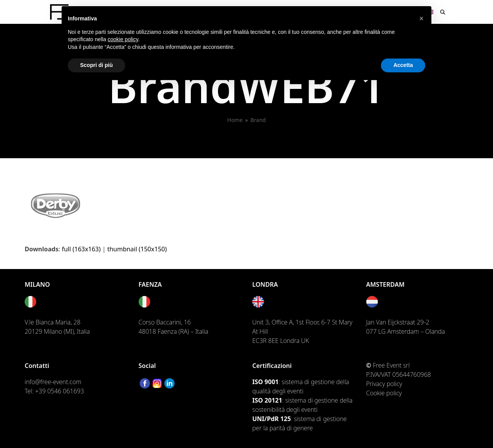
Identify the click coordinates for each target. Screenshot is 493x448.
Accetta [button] (403, 65)
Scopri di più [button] (96, 65)
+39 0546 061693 (60, 391)
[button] (443, 12)
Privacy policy (384, 384)
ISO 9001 (265, 382)
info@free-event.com (53, 382)
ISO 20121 (267, 400)
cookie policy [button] (123, 39)
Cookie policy (384, 393)
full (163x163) (81, 249)
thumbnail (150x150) (137, 249)
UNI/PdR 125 (272, 419)
